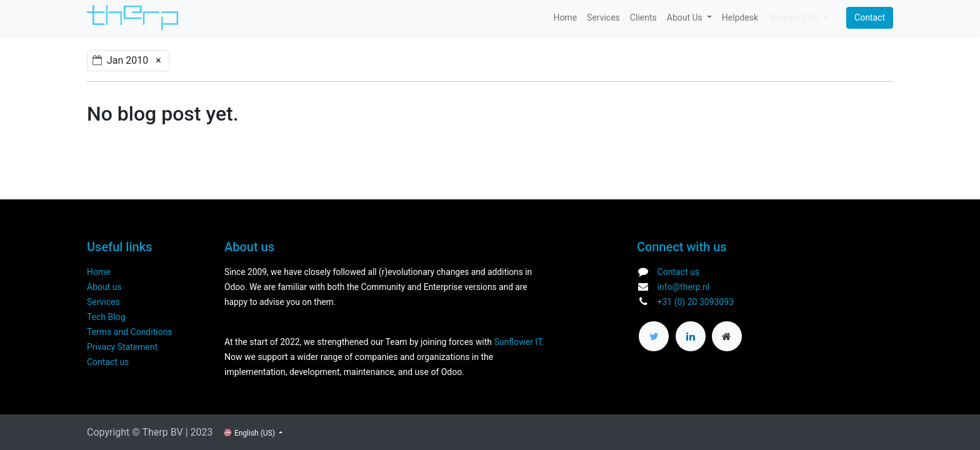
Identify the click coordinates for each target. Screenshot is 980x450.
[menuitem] (565, 18)
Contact (870, 17)
